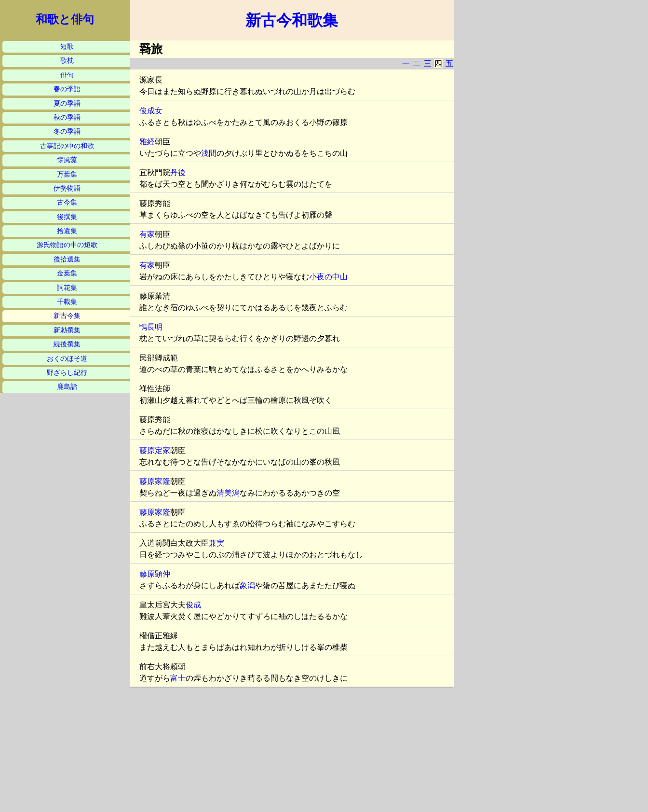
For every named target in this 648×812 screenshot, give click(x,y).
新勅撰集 (67, 330)
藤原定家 (155, 450)
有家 (147, 234)
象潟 (247, 585)
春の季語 (67, 89)
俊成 (193, 605)
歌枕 (67, 61)
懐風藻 (67, 160)
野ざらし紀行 (67, 373)
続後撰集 (67, 344)
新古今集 (67, 316)
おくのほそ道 (67, 359)
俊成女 (151, 111)
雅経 (147, 142)
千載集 (67, 302)
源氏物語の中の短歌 (67, 245)
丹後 (178, 172)
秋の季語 (67, 117)
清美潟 (228, 493)
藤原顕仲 (155, 574)
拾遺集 (67, 231)
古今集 (67, 202)
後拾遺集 (67, 259)
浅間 (209, 153)
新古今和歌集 (292, 20)
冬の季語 (67, 131)
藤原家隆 (155, 481)
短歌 (67, 47)
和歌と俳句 (65, 19)
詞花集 (67, 288)
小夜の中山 (328, 277)
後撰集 (67, 217)
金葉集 (67, 273)
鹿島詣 (67, 387)
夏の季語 (67, 103)
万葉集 (67, 174)
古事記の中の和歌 (67, 146)
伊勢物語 (67, 188)
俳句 (67, 75)
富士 (178, 678)
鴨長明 (151, 327)
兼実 (216, 543)
